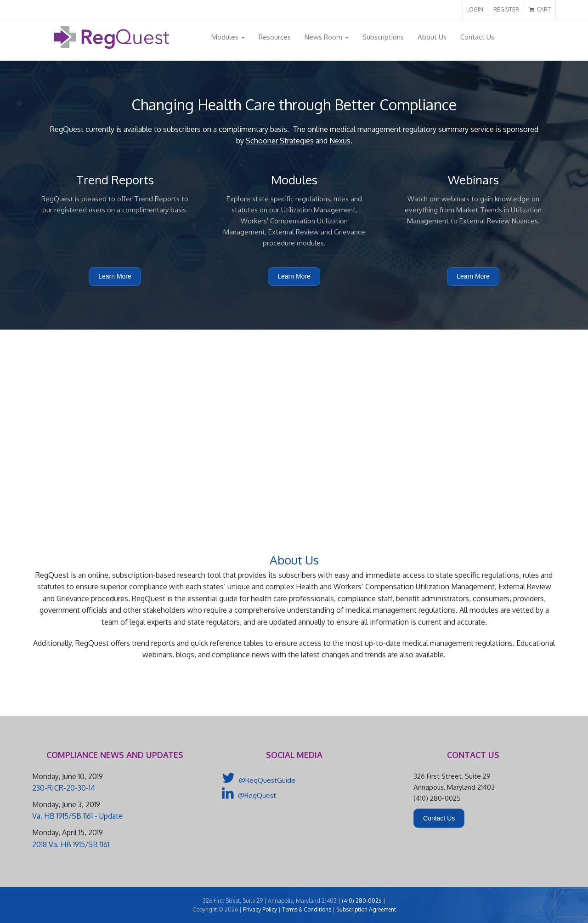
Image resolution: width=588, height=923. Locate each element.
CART (540, 9)
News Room (327, 37)
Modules (228, 37)
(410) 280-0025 (362, 901)
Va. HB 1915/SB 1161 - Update (77, 816)
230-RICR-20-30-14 (64, 788)
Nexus (340, 141)
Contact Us (477, 37)
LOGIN (475, 9)
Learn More (115, 276)
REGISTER (506, 9)
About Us (432, 37)
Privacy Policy (260, 909)
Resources (275, 37)
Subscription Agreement (366, 909)
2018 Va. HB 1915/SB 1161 (71, 844)
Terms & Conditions (307, 909)
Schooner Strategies (280, 141)
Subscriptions (383, 37)
